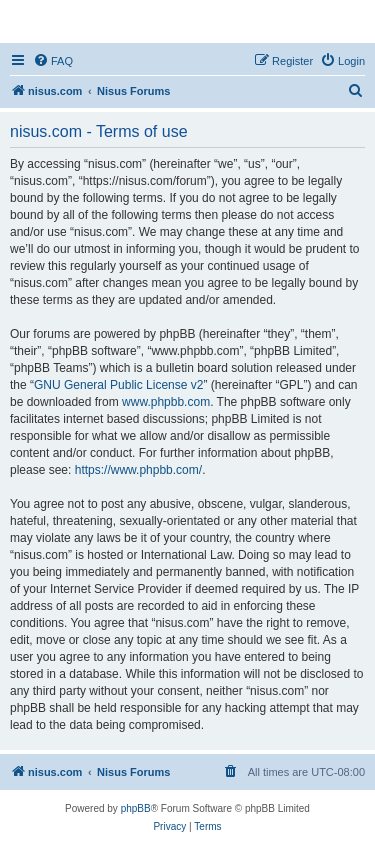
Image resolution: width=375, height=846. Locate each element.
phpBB (136, 808)
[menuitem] (53, 61)
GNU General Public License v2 (118, 385)
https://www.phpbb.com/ (138, 470)
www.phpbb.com (166, 402)
